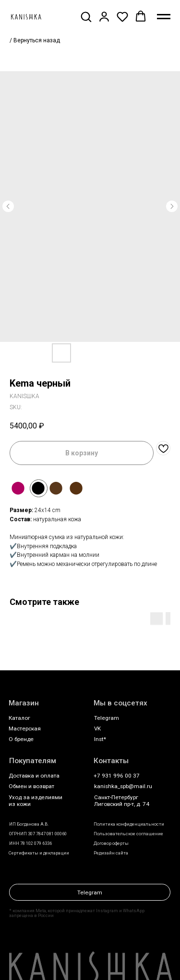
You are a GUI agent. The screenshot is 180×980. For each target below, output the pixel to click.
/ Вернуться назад (35, 40)
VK (97, 729)
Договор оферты (111, 843)
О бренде (21, 739)
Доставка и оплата (34, 776)
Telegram (107, 718)
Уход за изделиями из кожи (36, 801)
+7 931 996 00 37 (117, 776)
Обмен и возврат (31, 786)
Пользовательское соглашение (128, 834)
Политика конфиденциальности (129, 824)
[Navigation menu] (164, 17)
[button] (86, 16)
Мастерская (25, 729)
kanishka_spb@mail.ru (123, 786)
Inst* (100, 739)
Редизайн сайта (111, 853)
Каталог (19, 718)
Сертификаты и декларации (39, 853)
